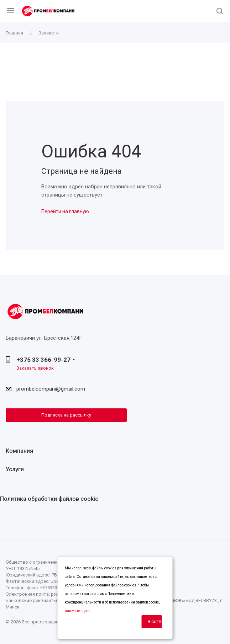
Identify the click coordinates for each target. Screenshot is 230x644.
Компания (19, 451)
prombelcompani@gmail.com (51, 389)
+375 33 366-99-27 (43, 360)
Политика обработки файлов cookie (49, 499)
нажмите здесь (77, 611)
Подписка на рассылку (66, 415)
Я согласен (155, 621)
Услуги (15, 469)
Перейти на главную (65, 211)
